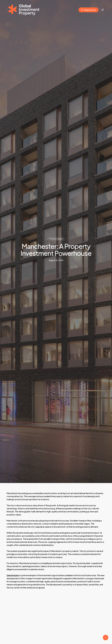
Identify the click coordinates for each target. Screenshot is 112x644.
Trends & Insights (56, 239)
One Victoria (13, 575)
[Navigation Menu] (103, 10)
